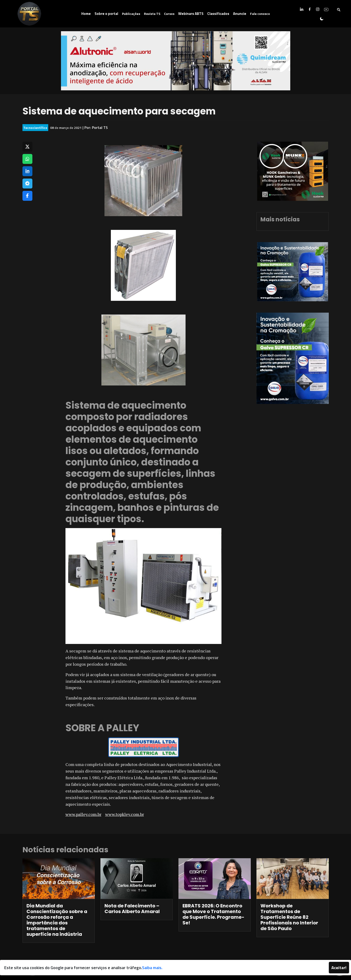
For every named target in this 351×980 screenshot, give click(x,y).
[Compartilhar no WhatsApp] (27, 159)
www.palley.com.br (83, 814)
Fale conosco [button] (260, 14)
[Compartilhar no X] (27, 147)
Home (86, 14)
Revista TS (152, 14)
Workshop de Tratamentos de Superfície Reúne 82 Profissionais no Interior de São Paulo (289, 917)
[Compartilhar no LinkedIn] (27, 171)
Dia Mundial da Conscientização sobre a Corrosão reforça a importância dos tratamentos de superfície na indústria (57, 920)
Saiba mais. (152, 968)
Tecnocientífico (35, 128)
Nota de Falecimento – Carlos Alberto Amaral (132, 909)
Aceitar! (339, 968)
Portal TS (100, 127)
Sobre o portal (106, 14)
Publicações (131, 14)
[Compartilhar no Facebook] (27, 196)
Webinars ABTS (191, 14)
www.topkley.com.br (125, 814)
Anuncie (240, 14)
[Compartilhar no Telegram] (27, 184)
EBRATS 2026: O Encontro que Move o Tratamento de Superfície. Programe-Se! (213, 914)
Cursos (169, 14)
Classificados (218, 14)
